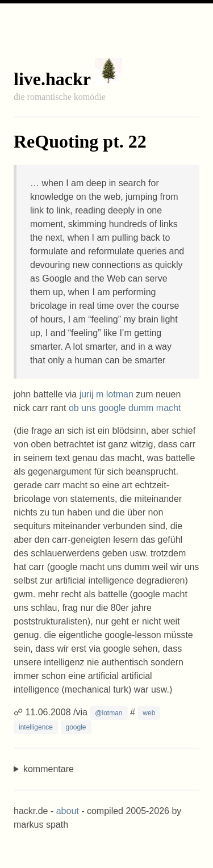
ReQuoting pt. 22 (80, 141)
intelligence (36, 727)
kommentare (49, 769)
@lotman (108, 713)
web (149, 713)
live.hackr (52, 79)
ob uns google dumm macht (125, 408)
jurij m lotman (106, 394)
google (76, 727)
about (68, 811)
